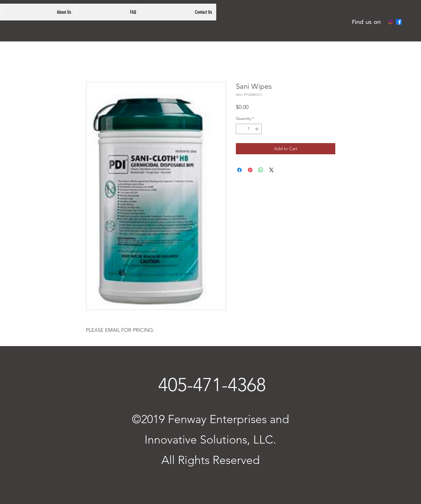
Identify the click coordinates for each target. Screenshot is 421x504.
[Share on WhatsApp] (261, 170)
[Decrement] (240, 129)
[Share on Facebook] (239, 170)
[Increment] (257, 129)
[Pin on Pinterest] (250, 170)
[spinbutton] (249, 129)
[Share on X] (271, 170)
